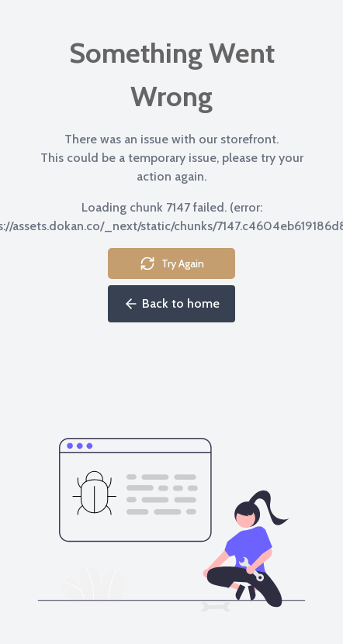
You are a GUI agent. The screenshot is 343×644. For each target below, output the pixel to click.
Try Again (172, 263)
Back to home (171, 304)
